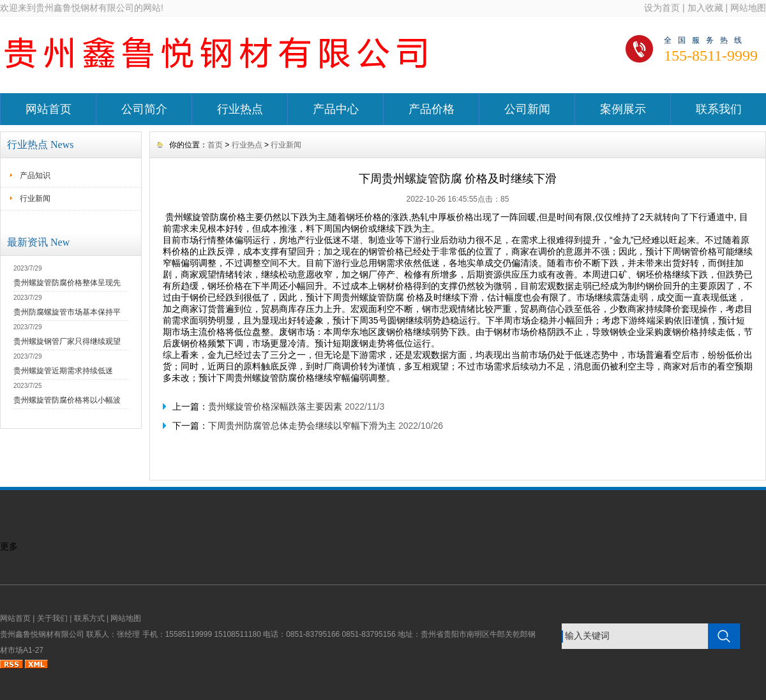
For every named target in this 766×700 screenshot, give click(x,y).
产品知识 (35, 175)
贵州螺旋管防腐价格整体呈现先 (67, 283)
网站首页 (49, 109)
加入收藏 (705, 8)
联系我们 (719, 109)
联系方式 (89, 618)
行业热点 (240, 109)
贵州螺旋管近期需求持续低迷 (63, 371)
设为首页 (662, 8)
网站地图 (748, 8)
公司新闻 (527, 109)
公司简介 (144, 109)
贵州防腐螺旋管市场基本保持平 (67, 312)
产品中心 (336, 109)
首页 (215, 145)
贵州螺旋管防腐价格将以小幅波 (67, 400)
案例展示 (623, 109)
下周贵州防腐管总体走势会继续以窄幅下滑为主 (302, 426)
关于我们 (52, 618)
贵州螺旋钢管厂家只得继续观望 (67, 341)
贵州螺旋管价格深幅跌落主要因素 (275, 406)
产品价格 (432, 109)
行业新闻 (35, 198)
